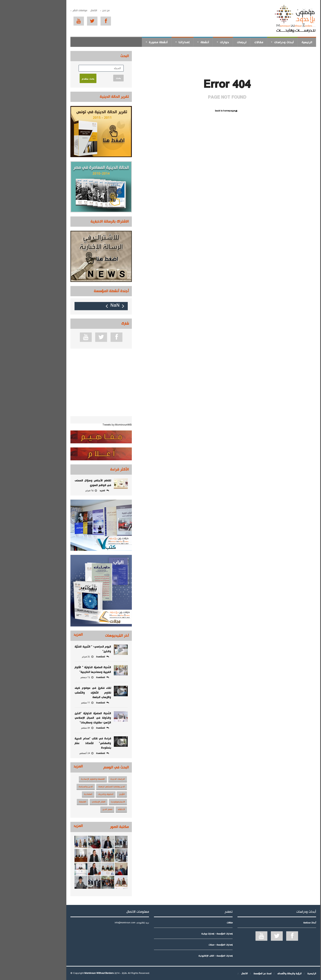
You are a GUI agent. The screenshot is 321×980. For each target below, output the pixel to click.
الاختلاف (89, 809)
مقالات (226, 42)
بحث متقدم (55, 79)
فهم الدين (75, 809)
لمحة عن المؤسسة (230, 974)
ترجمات (209, 42)
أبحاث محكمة (277, 923)
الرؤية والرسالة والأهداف (257, 974)
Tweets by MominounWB (84, 425)
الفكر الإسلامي (66, 802)
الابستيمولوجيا (85, 802)
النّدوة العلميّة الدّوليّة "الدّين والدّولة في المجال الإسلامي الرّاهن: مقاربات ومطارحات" (60, 718)
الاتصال (61, 11)
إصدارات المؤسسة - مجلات (188, 945)
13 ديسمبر (54, 677)
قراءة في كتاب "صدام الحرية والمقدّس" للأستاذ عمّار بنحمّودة (60, 743)
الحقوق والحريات (73, 794)
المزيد (45, 635)
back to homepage (194, 111)
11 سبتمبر (54, 703)
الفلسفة (50, 802)
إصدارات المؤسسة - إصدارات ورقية (184, 934)
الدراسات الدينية (85, 779)
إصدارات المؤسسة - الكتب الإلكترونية (183, 956)
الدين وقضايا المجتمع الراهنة (79, 787)
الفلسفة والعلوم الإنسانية (60, 779)
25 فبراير (55, 657)
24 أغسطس (54, 753)
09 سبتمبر (54, 728)
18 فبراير (58, 491)
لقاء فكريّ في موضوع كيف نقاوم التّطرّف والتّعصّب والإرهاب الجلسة (60, 693)
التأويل (89, 794)
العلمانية (55, 794)
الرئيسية (274, 42)
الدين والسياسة (53, 787)
